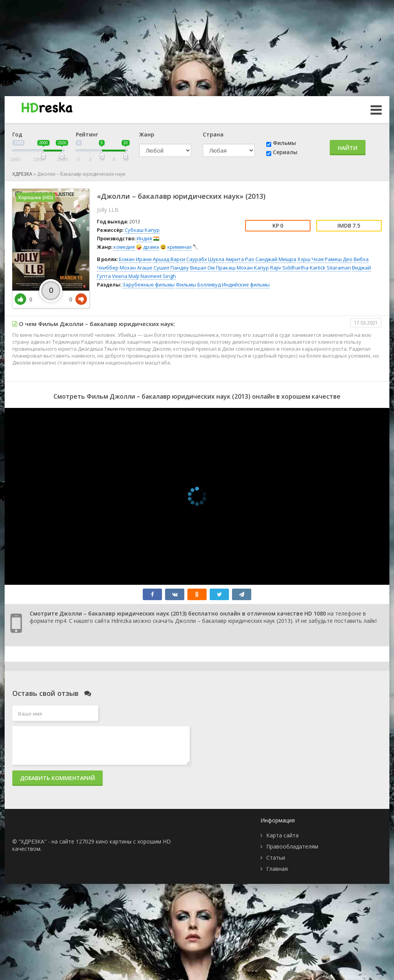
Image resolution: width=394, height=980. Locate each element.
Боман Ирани (135, 259)
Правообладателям (292, 846)
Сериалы (285, 152)
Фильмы (284, 143)
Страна (213, 134)
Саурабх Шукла (205, 259)
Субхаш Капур (142, 230)
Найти (348, 148)
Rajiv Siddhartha (289, 268)
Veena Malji (126, 276)
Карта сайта (282, 835)
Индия (144, 238)
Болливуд (209, 285)
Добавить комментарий (58, 778)
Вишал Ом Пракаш (213, 268)
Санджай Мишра (276, 259)
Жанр (147, 134)
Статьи (276, 858)
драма (151, 247)
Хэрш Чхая (311, 259)
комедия (124, 247)
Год (17, 134)
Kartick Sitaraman (330, 268)
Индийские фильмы (246, 285)
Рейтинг (87, 134)
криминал (179, 247)
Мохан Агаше (136, 268)
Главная (277, 869)
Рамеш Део (339, 259)
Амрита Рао (240, 259)
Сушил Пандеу (171, 268)
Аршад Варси (169, 259)
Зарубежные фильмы (149, 285)
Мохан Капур (253, 268)
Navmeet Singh (158, 276)
